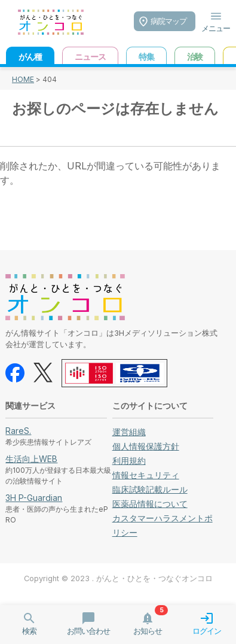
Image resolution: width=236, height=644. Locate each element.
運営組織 (129, 432)
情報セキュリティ (146, 475)
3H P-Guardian (34, 498)
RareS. (18, 431)
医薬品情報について (150, 504)
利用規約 (129, 461)
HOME (23, 79)
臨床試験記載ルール (150, 489)
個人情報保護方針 (146, 446)
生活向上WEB (31, 459)
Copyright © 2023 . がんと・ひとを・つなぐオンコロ (118, 578)
